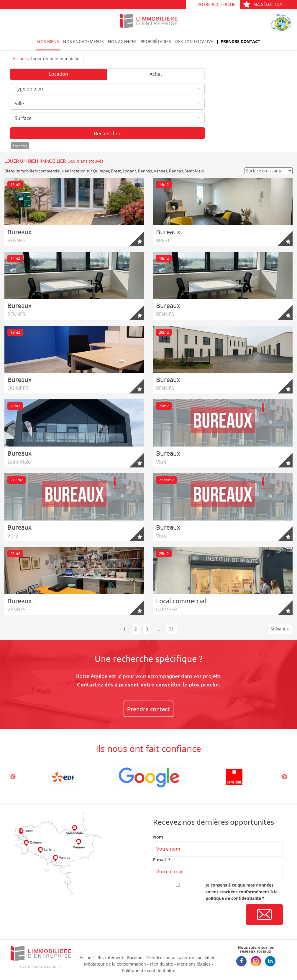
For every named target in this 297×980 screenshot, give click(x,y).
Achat (156, 74)
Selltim (57, 966)
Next (284, 777)
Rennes (145, 171)
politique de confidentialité (233, 898)
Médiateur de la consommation (115, 964)
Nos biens (48, 41)
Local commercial (181, 601)
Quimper (101, 171)
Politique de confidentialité (149, 970)
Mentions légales (194, 964)
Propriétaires (156, 41)
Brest (116, 171)
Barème (135, 957)
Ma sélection (263, 4)
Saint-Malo (194, 171)
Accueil (20, 59)
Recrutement (110, 957)
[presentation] (198, 915)
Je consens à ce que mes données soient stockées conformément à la (242, 892)
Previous (13, 777)
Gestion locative (194, 41)
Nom (158, 837)
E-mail (162, 860)
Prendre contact (240, 41)
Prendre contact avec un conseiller (181, 957)
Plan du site (161, 964)
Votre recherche (216, 4)
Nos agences (122, 41)
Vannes (160, 171)
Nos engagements (83, 41)
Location (59, 74)
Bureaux (19, 232)
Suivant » (280, 629)
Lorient (129, 171)
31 (171, 629)
